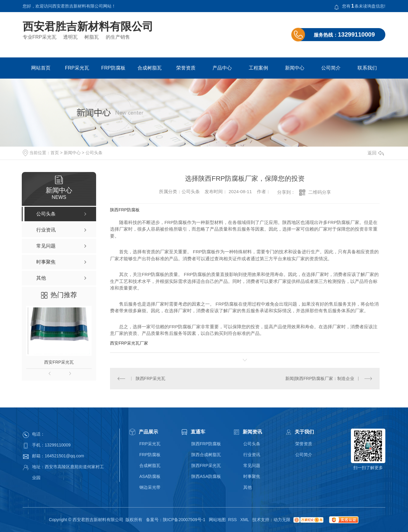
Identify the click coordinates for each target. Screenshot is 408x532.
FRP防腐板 (113, 68)
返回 (376, 153)
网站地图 (217, 520)
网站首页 (41, 68)
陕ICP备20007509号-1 (184, 520)
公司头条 (94, 153)
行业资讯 (252, 455)
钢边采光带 (150, 487)
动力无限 (282, 520)
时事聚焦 (252, 476)
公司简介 (331, 68)
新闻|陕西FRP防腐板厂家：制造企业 (320, 378)
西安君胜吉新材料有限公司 (88, 27)
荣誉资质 (186, 68)
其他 (248, 487)
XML (245, 520)
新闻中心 (295, 68)
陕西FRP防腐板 (125, 210)
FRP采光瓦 (77, 68)
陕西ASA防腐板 (206, 476)
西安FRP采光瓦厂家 (129, 343)
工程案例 (258, 68)
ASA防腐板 (150, 476)
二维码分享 (320, 192)
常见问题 (252, 465)
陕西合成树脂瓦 (206, 455)
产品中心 (222, 68)
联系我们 (367, 68)
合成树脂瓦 (150, 68)
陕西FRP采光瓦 (151, 378)
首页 (55, 153)
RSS (233, 520)
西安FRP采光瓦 (59, 362)
